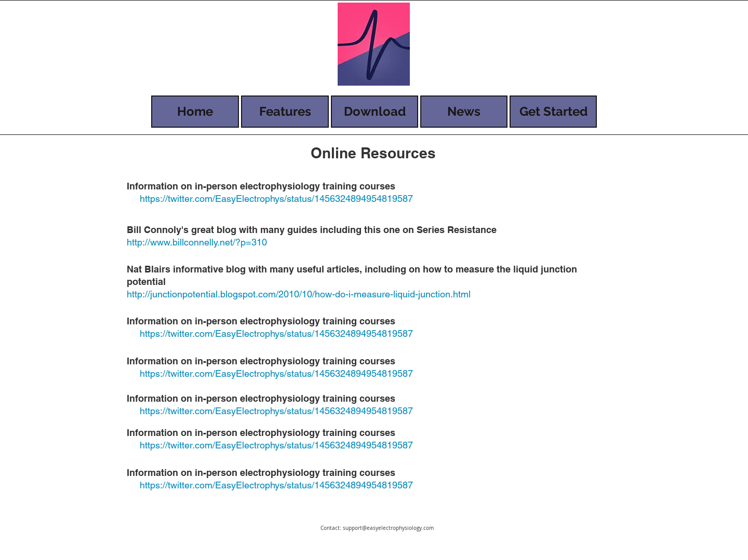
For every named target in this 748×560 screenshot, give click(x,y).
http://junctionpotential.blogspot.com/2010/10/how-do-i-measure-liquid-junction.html (299, 294)
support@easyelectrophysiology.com (388, 528)
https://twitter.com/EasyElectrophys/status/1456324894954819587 (276, 199)
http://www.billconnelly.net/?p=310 (197, 242)
